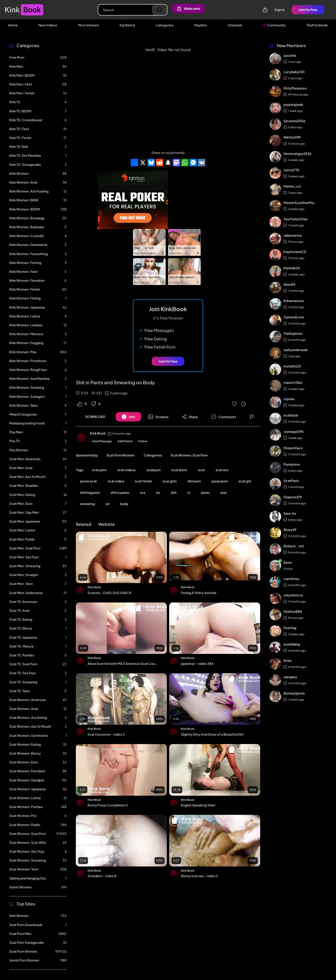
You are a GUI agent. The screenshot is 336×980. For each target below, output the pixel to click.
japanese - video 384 (197, 663)
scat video (116, 481)
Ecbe (288, 660)
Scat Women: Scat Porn (189, 455)
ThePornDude (317, 25)
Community (274, 25)
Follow (143, 441)
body (124, 504)
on (107, 504)
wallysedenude (296, 350)
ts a (142, 492)
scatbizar (291, 415)
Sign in (280, 10)
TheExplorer (293, 333)
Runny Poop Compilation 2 (108, 805)
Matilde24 (292, 268)
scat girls (170, 481)
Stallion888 (293, 611)
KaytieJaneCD (295, 252)
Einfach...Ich (294, 546)
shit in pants (120, 492)
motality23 (292, 366)
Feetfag (290, 628)
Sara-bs (290, 513)
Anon (288, 562)
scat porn (99, 470)
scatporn (153, 470)
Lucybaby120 (294, 72)
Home (13, 25)
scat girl (245, 481)
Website (107, 524)
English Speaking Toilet (198, 805)
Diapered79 (293, 497)
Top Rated (127, 25)
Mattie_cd (292, 186)
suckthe (290, 55)
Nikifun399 (292, 137)
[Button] (128, 417)
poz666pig (292, 644)
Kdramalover (294, 301)
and (223, 492)
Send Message (102, 441)
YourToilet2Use (296, 219)
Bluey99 (290, 530)
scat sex (222, 470)
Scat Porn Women (120, 455)
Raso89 (289, 284)
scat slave (179, 470)
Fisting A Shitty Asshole (199, 593)
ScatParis (291, 481)
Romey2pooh (294, 693)
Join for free (308, 10)
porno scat (88, 481)
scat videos (126, 470)
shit (174, 492)
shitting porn (90, 492)
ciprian (289, 399)
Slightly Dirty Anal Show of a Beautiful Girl (212, 734)
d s (158, 492)
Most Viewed (88, 25)
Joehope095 (294, 431)
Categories (164, 25)
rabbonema (293, 235)
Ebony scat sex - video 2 (199, 876)
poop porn (220, 481)
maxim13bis (293, 382)
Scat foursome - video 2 (106, 734)
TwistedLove (294, 317)
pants (205, 492)
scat (201, 470)
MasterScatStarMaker (300, 203)
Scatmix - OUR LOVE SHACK (109, 593)
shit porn (194, 481)
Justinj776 (291, 170)
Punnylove (292, 464)
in (189, 492)
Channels (235, 25)
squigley (290, 677)
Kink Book (98, 433)
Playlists (200, 25)
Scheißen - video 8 (102, 876)
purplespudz (293, 104)
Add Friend (125, 441)
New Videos (48, 25)
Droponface (293, 448)
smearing (87, 504)
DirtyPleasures (295, 88)
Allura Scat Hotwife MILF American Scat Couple (123, 663)
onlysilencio (293, 595)
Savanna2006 (294, 121)
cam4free (291, 579)
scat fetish (143, 481)
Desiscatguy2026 (297, 153)
